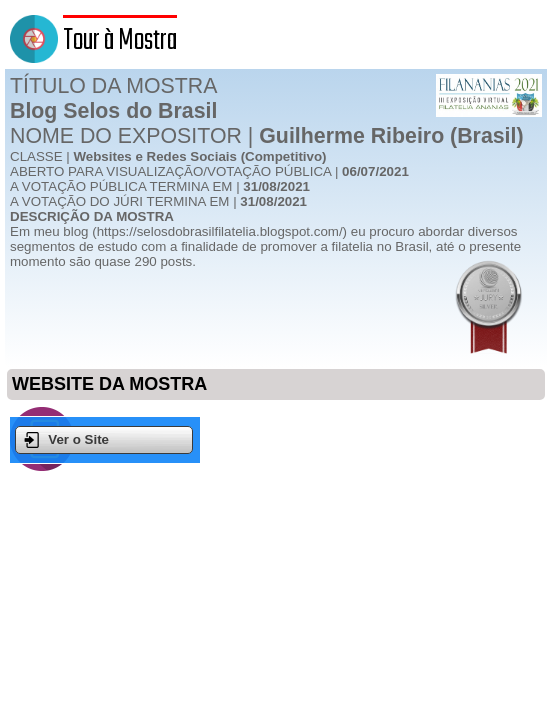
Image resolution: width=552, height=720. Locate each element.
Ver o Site (66, 440)
